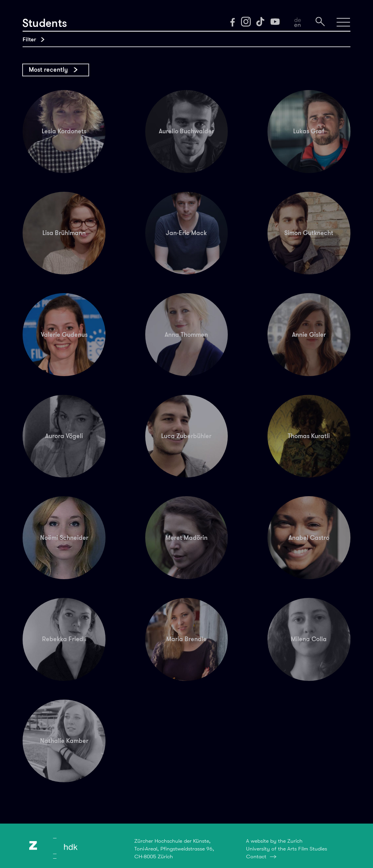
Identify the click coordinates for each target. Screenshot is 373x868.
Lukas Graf (309, 131)
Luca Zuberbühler (186, 436)
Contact (256, 856)
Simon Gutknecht (309, 233)
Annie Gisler (309, 335)
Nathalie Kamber (64, 741)
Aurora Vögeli (64, 436)
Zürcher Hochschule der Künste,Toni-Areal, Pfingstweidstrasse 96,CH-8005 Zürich (174, 849)
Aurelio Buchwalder (186, 131)
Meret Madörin (186, 538)
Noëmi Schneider (64, 538)
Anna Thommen (186, 335)
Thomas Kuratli (309, 436)
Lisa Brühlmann (64, 233)
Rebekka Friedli (64, 639)
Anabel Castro (309, 538)
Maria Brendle (186, 639)
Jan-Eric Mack (186, 233)
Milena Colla (309, 639)
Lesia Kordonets (64, 131)
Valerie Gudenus (64, 335)
